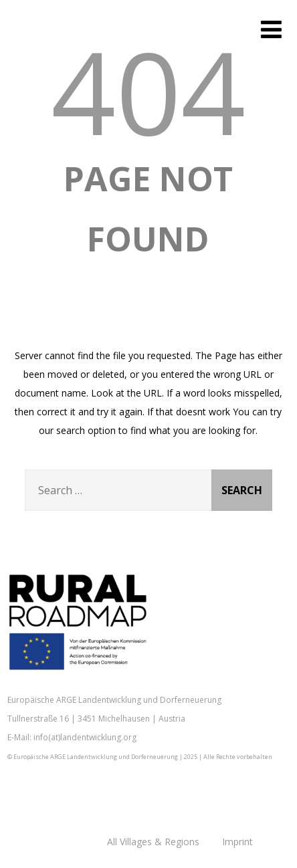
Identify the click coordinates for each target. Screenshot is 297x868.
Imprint (237, 842)
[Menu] (271, 29)
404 (148, 91)
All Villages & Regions (153, 842)
